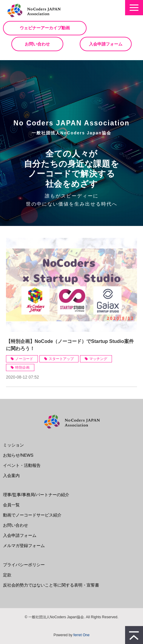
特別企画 (22, 367)
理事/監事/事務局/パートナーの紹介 (36, 495)
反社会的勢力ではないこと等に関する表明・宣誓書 (51, 585)
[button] (134, 8)
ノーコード (24, 359)
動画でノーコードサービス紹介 (32, 515)
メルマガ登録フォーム (24, 546)
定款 (7, 575)
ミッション (13, 445)
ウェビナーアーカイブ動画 (45, 28)
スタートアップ (61, 359)
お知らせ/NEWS (18, 455)
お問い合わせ (37, 44)
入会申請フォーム (106, 44)
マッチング (98, 359)
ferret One (82, 635)
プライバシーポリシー (24, 565)
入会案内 (11, 476)
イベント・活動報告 (22, 465)
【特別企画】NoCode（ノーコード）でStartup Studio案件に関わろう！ (70, 345)
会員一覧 (11, 505)
